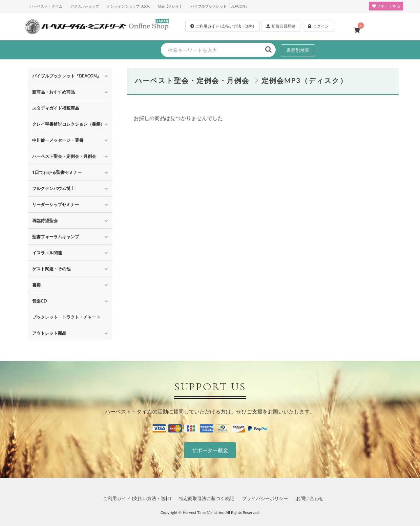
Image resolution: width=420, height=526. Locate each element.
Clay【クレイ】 (170, 6)
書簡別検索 (298, 50)
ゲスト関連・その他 (51, 269)
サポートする (386, 6)
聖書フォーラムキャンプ (56, 237)
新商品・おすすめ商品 (53, 92)
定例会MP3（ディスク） (304, 80)
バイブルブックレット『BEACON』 (67, 76)
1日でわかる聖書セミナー (57, 172)
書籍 (36, 285)
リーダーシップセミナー (56, 204)
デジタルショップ (85, 6)
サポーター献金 (210, 450)
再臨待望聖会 (45, 221)
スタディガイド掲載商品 (56, 108)
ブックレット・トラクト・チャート (66, 317)
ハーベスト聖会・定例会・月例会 (64, 156)
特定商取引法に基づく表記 (206, 498)
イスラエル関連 (47, 253)
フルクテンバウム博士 (53, 188)
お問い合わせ (310, 498)
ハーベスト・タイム (46, 6)
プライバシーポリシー (265, 498)
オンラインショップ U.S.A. (128, 6)
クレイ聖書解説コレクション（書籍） (68, 124)
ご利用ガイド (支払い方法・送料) (137, 498)
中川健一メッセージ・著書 (58, 140)
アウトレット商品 (49, 333)
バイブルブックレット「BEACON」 (220, 6)
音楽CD (40, 301)
